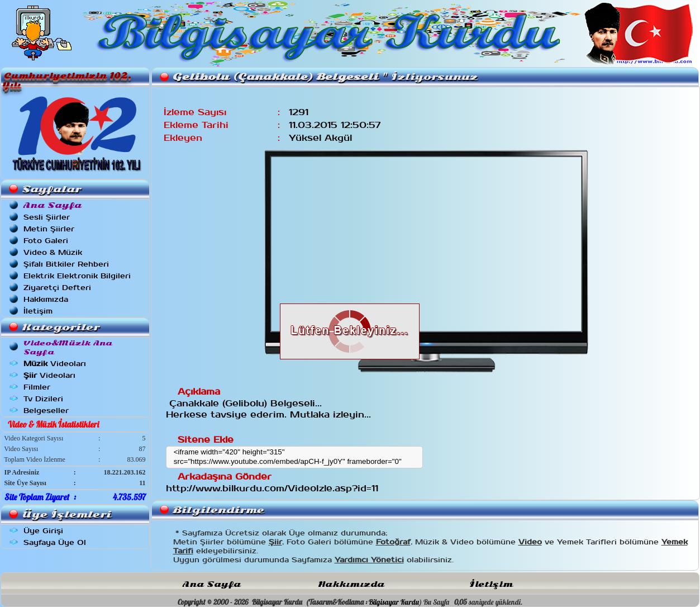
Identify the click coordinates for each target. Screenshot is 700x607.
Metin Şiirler (49, 229)
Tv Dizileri (43, 399)
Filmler (37, 387)
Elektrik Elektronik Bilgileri (77, 276)
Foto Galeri (46, 241)
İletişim (38, 311)
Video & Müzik (53, 252)
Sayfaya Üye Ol (55, 542)
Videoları (55, 364)
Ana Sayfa (212, 584)
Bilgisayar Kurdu (394, 602)
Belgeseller (46, 411)
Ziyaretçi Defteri (57, 288)
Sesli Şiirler (47, 217)
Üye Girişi (43, 531)
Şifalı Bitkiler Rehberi (66, 264)
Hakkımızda (46, 299)
